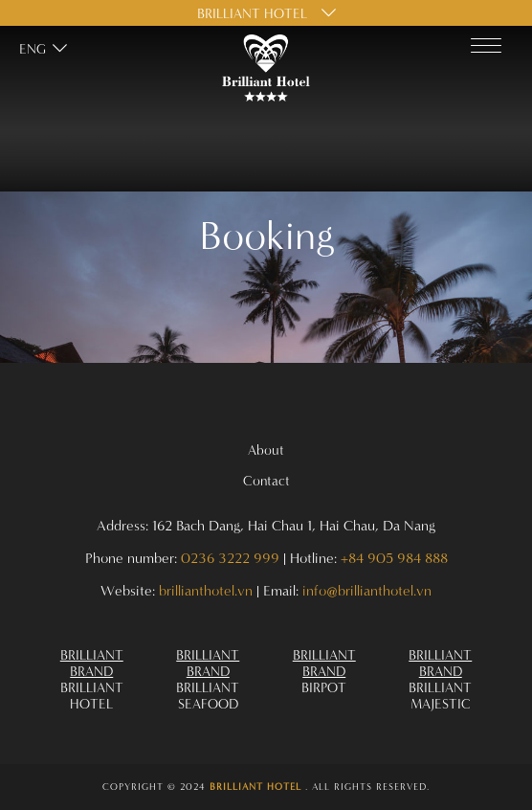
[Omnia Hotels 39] (209, 679)
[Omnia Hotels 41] (441, 679)
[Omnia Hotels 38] (92, 679)
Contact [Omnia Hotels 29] (266, 480)
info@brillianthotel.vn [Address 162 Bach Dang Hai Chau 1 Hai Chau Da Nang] (367, 590)
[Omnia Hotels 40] (324, 671)
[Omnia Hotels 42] (266, 787)
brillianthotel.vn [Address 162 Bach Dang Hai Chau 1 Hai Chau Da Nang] (206, 590)
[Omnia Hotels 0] (266, 68)
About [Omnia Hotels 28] (266, 450)
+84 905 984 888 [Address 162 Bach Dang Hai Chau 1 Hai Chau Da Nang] (394, 558)
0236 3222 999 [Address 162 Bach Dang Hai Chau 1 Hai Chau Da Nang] (230, 558)
